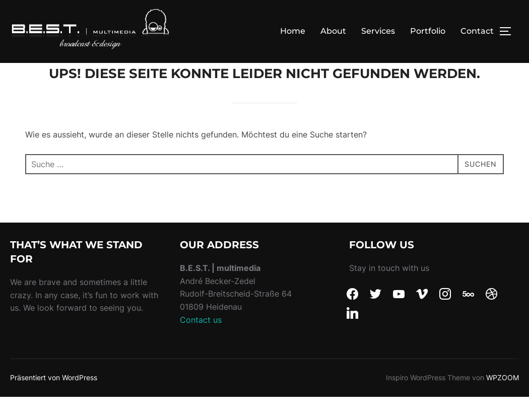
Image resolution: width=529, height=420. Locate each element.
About (333, 31)
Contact (477, 31)
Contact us (201, 342)
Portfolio (428, 31)
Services (378, 31)
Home (293, 31)
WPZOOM (503, 400)
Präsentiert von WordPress (54, 400)
